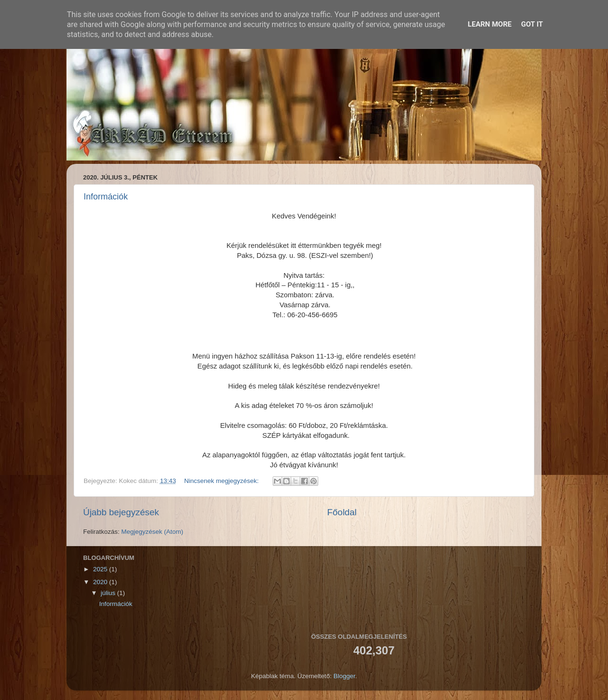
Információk (106, 197)
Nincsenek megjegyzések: (223, 481)
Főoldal (342, 512)
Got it (532, 24)
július (109, 593)
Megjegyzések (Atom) (152, 532)
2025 (101, 569)
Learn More (490, 24)
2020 (101, 582)
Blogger (344, 676)
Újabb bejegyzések (121, 512)
